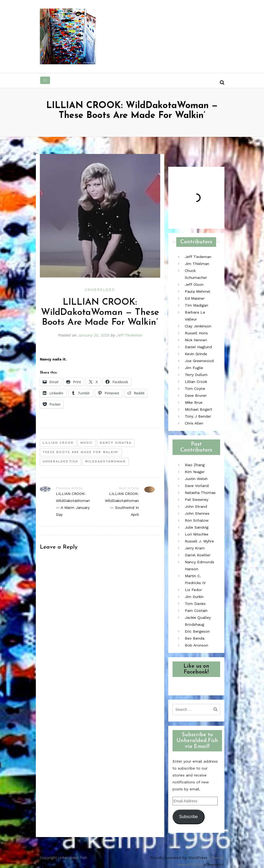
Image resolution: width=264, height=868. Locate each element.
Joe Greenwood (199, 361)
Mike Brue (194, 402)
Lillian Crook (196, 382)
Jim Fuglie (194, 368)
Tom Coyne (195, 389)
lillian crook (58, 443)
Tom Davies (195, 604)
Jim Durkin (194, 597)
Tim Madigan (196, 305)
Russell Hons (196, 333)
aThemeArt (213, 865)
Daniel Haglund (198, 347)
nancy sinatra (116, 443)
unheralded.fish (60, 462)
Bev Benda (195, 638)
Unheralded (100, 290)
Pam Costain (196, 611)
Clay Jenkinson (198, 326)
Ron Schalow (197, 520)
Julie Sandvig (197, 527)
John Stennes (197, 513)
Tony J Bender (198, 416)
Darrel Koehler (198, 555)
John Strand (196, 506)
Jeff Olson (194, 284)
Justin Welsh (196, 479)
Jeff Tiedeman (129, 335)
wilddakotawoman (105, 462)
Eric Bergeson (197, 631)
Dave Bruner (196, 395)
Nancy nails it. (53, 359)
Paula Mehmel (198, 291)
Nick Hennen (196, 340)
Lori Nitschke (197, 534)
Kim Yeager (195, 472)
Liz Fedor (193, 590)
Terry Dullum (196, 375)
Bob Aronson (196, 645)
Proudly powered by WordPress (179, 858)
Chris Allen (194, 423)
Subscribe (188, 817)
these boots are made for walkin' (81, 452)
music (87, 443)
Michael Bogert (198, 409)
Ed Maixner (195, 298)
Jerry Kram (195, 548)
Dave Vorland (197, 486)
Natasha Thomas (200, 493)
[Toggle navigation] (45, 80)
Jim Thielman (197, 264)
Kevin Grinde (196, 354)
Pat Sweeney (197, 500)
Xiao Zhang (195, 465)
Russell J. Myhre (199, 541)
